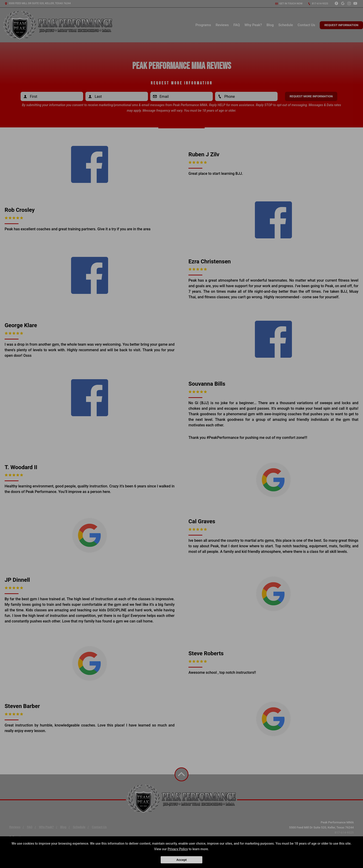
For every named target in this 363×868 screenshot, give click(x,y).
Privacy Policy (178, 849)
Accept (181, 860)
